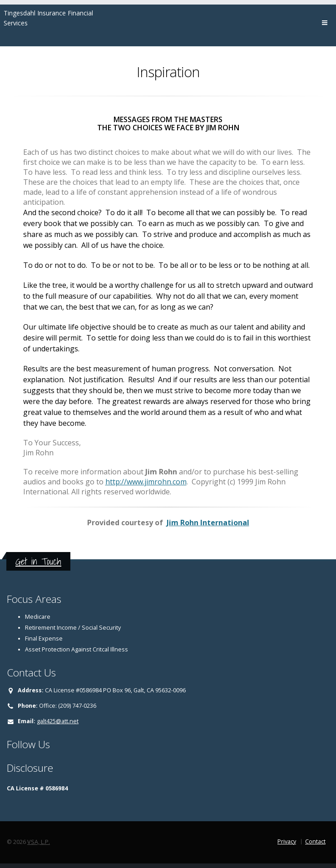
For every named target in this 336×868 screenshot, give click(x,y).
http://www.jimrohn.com (146, 482)
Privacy (287, 841)
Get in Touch (38, 561)
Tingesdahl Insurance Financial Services (48, 18)
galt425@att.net (58, 721)
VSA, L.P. (39, 842)
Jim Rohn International (208, 523)
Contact (315, 841)
